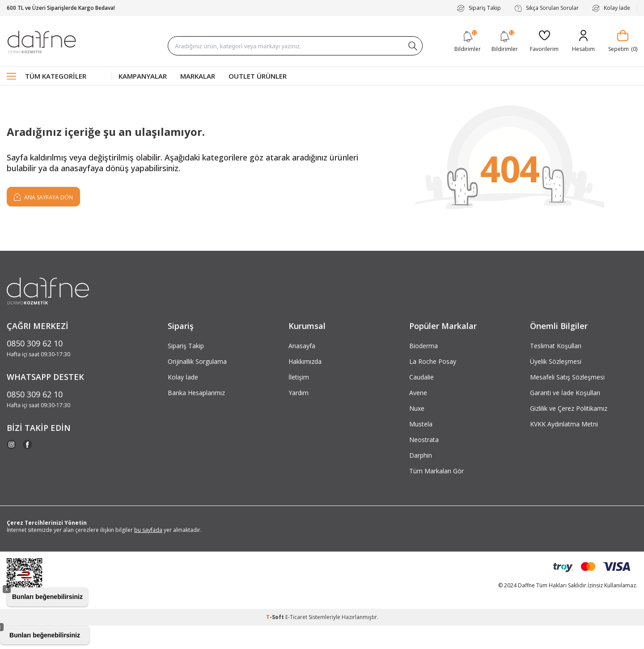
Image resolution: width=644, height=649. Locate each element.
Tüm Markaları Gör (436, 471)
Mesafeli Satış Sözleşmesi (567, 377)
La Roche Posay (433, 361)
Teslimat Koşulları (556, 346)
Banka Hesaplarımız (196, 393)
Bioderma (424, 346)
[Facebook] (28, 445)
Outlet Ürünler (258, 76)
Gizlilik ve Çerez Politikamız (569, 408)
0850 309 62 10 (35, 343)
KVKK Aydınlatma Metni (564, 424)
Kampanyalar (143, 76)
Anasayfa (302, 346)
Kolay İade (611, 8)
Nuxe (417, 408)
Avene (418, 393)
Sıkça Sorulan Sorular (547, 8)
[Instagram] (11, 445)
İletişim (299, 377)
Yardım (299, 393)
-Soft (276, 617)
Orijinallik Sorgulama (197, 361)
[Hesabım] (583, 41)
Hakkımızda (305, 361)
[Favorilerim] (544, 41)
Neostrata (424, 440)
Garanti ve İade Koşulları (565, 393)
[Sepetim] (623, 41)
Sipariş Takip (479, 8)
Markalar (198, 76)
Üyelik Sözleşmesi (556, 361)
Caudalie (422, 377)
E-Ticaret (296, 617)
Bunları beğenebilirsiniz (47, 597)
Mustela (421, 424)
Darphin (421, 455)
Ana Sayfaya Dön (43, 196)
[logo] (42, 42)
